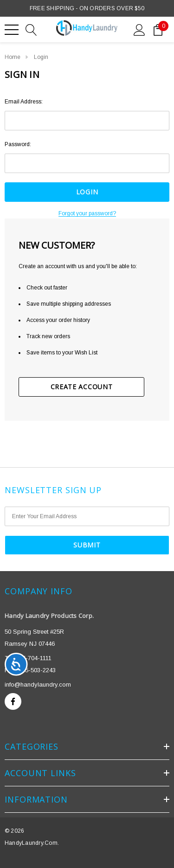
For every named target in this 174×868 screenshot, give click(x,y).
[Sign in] (139, 29)
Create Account (82, 387)
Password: (18, 144)
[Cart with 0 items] (158, 29)
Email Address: (24, 102)
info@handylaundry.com (38, 685)
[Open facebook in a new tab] (13, 701)
